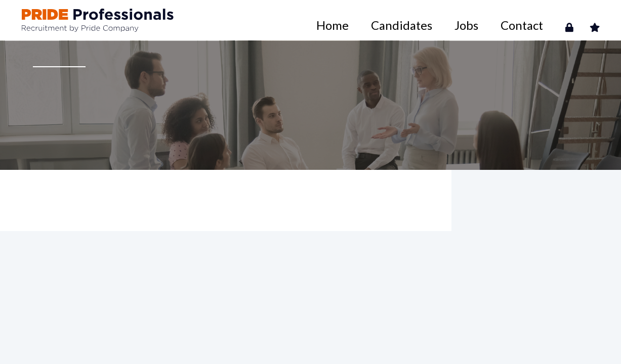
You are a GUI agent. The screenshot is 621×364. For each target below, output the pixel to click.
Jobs (502, 20)
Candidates (459, 20)
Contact (540, 20)
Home (413, 20)
